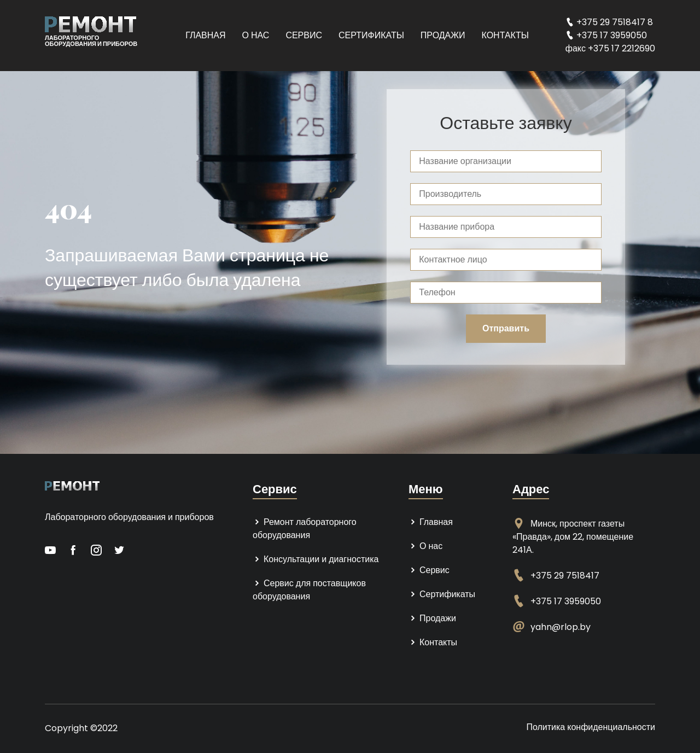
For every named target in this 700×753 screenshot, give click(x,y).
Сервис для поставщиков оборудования (309, 590)
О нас (256, 35)
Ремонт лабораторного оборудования (305, 529)
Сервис (304, 35)
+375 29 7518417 (565, 576)
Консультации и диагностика (316, 559)
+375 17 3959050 (566, 601)
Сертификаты (371, 35)
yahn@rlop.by (561, 627)
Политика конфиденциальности (591, 727)
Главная (205, 35)
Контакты (505, 35)
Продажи (443, 35)
